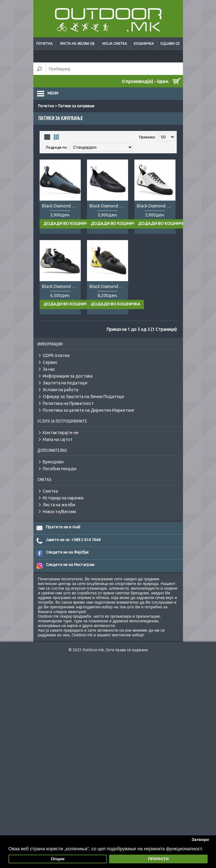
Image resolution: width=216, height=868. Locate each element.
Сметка (50, 491)
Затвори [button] (200, 840)
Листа (47, 137)
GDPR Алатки (56, 355)
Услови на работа (60, 390)
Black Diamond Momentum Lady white (156, 206)
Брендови (53, 462)
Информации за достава (68, 376)
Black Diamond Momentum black (109, 206)
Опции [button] (58, 859)
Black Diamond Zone (109, 286)
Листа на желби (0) (77, 44)
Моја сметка (115, 44)
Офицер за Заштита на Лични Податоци (83, 397)
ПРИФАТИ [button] (158, 859)
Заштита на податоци (65, 383)
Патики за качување (76, 106)
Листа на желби (59, 505)
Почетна (44, 44)
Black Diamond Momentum (61, 206)
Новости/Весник (60, 512)
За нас (49, 369)
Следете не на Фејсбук (67, 552)
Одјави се (170, 44)
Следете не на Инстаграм (70, 564)
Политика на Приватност (68, 403)
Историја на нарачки (63, 498)
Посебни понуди (60, 469)
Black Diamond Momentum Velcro (61, 286)
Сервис (50, 362)
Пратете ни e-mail (63, 527)
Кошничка (144, 44)
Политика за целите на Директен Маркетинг (89, 410)
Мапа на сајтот (58, 439)
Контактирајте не (61, 433)
